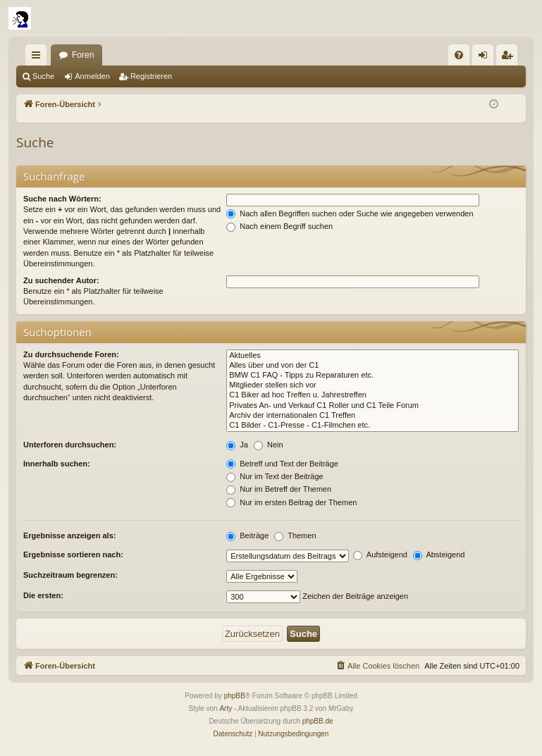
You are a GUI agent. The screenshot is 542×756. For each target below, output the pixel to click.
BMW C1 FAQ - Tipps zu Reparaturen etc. (372, 376)
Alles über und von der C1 (372, 366)
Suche (43, 76)
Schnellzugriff (39, 58)
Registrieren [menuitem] (510, 58)
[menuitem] (459, 55)
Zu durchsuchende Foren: (71, 354)
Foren (83, 55)
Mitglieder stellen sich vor (372, 385)
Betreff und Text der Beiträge (282, 464)
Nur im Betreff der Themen (279, 489)
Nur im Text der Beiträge (275, 476)
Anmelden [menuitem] (486, 58)
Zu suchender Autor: (61, 280)
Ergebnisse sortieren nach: (73, 554)
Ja (237, 445)
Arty (226, 708)
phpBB (235, 696)
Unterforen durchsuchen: (70, 445)
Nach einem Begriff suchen (279, 226)
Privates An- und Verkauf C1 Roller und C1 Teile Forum (372, 406)
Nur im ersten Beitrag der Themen (291, 502)
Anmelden (92, 76)
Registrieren (151, 76)
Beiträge (247, 535)
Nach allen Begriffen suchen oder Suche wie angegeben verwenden (350, 213)
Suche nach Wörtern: (62, 199)
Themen (295, 535)
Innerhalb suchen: (57, 464)
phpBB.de (318, 721)
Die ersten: (43, 595)
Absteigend (439, 554)
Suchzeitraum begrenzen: (70, 575)
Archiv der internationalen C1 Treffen (372, 416)
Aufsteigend (380, 554)
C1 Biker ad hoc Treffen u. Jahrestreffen (372, 395)
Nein (269, 445)
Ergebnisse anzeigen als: (69, 535)
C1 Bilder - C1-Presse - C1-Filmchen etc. (372, 426)
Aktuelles (372, 356)
